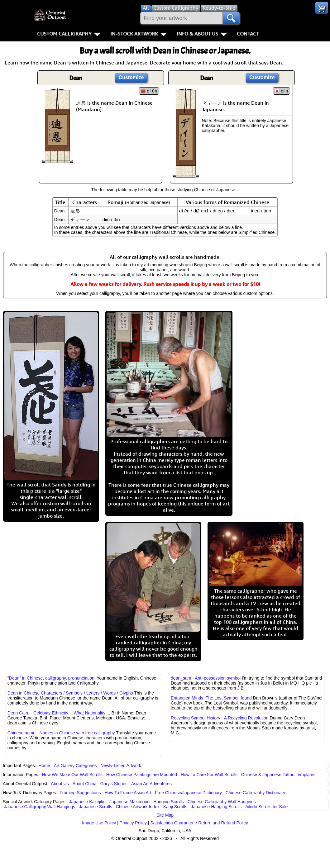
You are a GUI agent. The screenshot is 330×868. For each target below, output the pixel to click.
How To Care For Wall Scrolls (209, 775)
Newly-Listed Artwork (121, 766)
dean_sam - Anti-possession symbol (206, 678)
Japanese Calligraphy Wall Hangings (40, 807)
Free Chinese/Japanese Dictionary (188, 793)
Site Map (165, 815)
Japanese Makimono (129, 802)
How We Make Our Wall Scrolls (72, 775)
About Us (60, 784)
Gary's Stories (114, 784)
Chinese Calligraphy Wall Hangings (222, 802)
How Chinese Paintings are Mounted (142, 775)
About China (85, 784)
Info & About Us (202, 34)
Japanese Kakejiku (88, 802)
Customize (131, 77)
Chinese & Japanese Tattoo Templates (278, 775)
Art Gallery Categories (75, 766)
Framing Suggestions (80, 793)
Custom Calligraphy (69, 34)
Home (44, 766)
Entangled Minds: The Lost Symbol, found (211, 698)
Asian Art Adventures (151, 784)
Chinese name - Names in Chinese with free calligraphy (61, 733)
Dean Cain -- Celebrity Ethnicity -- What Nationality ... (59, 713)
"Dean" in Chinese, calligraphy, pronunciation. (52, 678)
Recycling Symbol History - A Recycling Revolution (220, 718)
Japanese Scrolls (96, 807)
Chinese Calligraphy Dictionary (255, 793)
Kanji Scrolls (175, 807)
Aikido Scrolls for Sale (266, 807)
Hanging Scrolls (169, 802)
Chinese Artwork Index (138, 807)
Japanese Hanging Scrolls (216, 807)
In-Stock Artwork (139, 34)
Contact (248, 34)
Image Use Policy (99, 823)
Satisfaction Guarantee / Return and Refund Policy (199, 823)
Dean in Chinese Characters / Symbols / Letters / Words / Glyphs (70, 693)
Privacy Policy (133, 823)
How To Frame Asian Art (128, 793)
